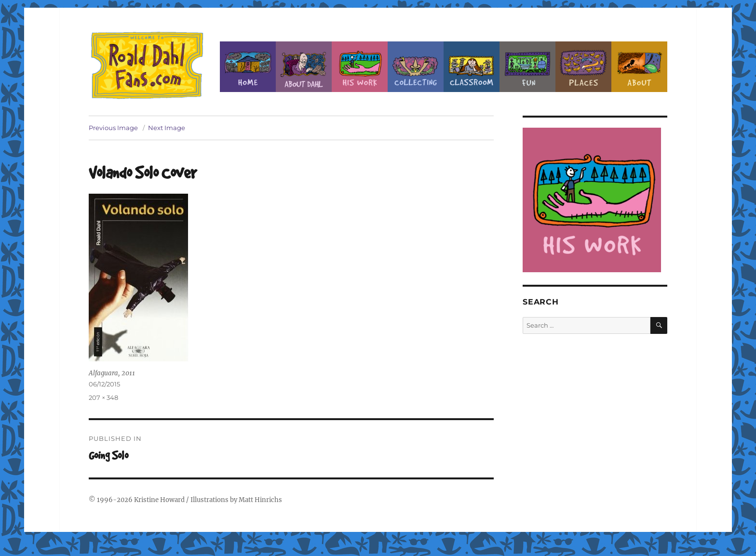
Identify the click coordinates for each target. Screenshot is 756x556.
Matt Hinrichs (260, 500)
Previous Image (113, 128)
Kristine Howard (159, 500)
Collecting (416, 67)
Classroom (472, 67)
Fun (527, 67)
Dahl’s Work (360, 67)
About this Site (639, 67)
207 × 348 (103, 397)
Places (583, 67)
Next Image (167, 128)
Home (248, 67)
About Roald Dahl (304, 67)
